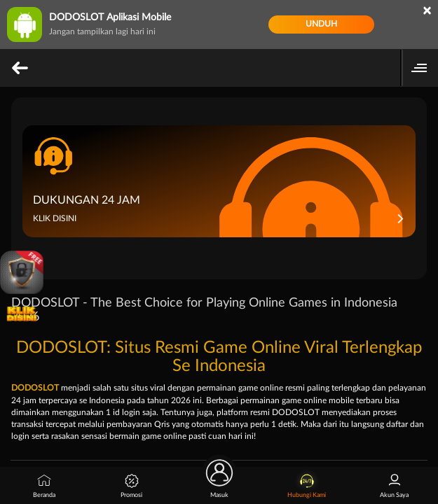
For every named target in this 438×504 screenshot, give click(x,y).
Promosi (131, 486)
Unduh (321, 24)
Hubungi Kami (307, 486)
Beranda (44, 486)
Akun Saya (394, 486)
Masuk (219, 483)
